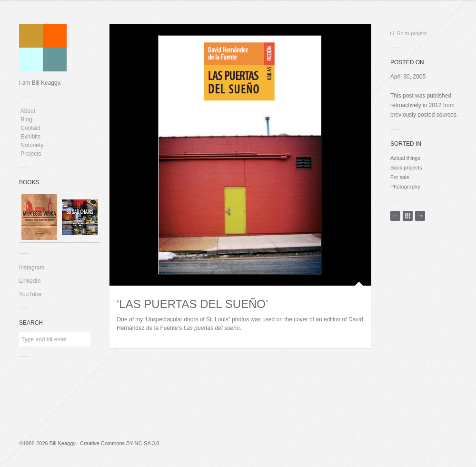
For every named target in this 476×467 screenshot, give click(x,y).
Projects (31, 154)
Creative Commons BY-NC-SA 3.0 (120, 443)
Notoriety (31, 145)
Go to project (408, 33)
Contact (30, 128)
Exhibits (31, 137)
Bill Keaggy (63, 443)
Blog (26, 119)
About (28, 111)
